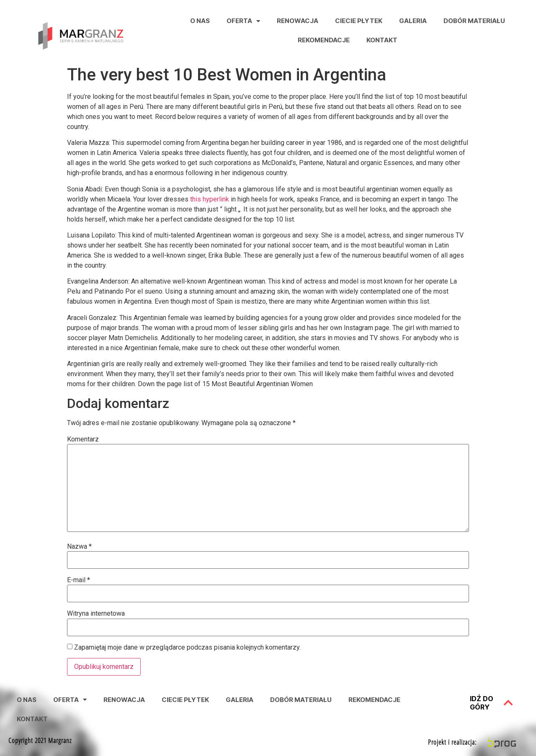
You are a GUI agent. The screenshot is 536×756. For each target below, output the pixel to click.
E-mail (79, 580)
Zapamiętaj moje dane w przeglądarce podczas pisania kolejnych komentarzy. (187, 648)
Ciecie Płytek (359, 21)
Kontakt (382, 40)
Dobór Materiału (474, 21)
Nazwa (79, 547)
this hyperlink (210, 199)
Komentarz (83, 439)
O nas (200, 21)
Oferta (243, 21)
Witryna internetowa (96, 614)
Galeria (413, 21)
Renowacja (298, 21)
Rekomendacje (324, 40)
